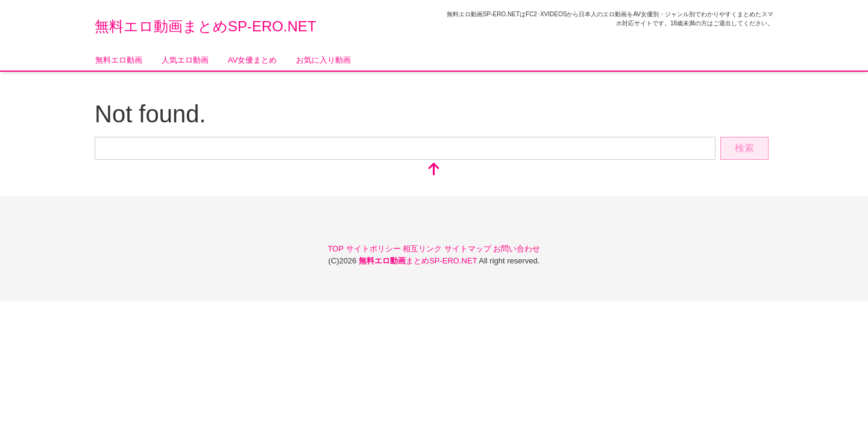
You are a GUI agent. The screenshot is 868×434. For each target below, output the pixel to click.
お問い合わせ (517, 249)
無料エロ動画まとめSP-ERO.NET (206, 26)
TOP (337, 249)
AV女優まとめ (252, 60)
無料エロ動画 (119, 60)
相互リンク (423, 249)
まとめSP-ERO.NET (419, 261)
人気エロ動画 (185, 60)
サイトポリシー (375, 249)
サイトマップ (469, 249)
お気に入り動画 (323, 60)
